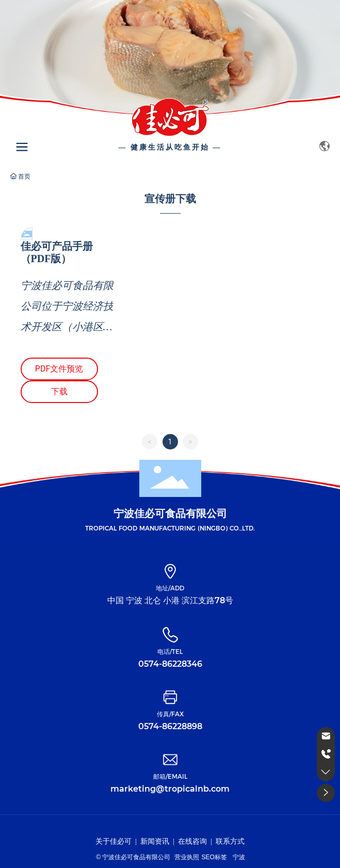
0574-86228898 (170, 726)
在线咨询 (192, 841)
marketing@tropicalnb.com (170, 789)
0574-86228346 (170, 664)
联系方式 (230, 841)
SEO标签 (214, 857)
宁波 (239, 857)
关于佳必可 (114, 841)
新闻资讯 (155, 841)
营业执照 (187, 857)
